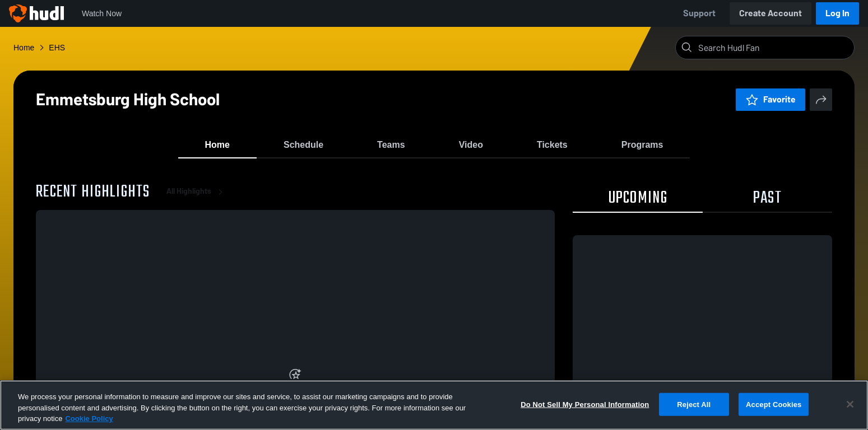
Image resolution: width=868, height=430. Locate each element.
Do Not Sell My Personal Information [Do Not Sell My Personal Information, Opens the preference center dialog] (585, 404)
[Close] (850, 404)
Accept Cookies (774, 404)
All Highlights (197, 201)
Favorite (770, 99)
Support (699, 13)
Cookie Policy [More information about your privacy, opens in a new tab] (89, 419)
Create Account (770, 13)
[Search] (774, 48)
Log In (837, 13)
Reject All (694, 404)
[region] (434, 405)
